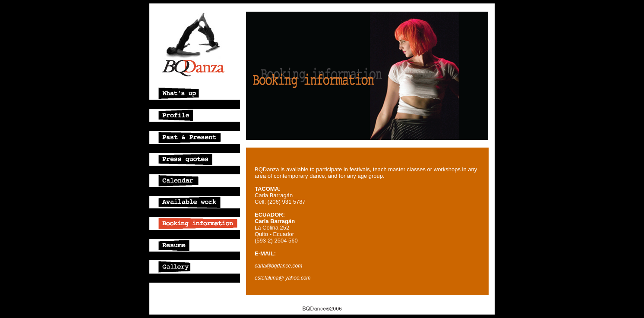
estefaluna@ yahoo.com (283, 278)
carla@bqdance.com (278, 266)
